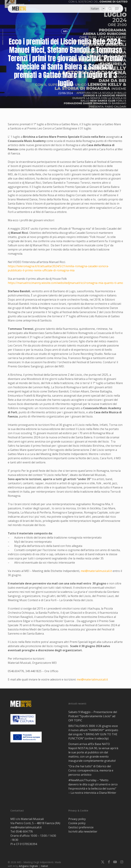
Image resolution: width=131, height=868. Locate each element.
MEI (65, 31)
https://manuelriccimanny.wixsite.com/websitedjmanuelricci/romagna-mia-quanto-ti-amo (65, 283)
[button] (117, 9)
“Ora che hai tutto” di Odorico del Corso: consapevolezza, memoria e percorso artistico (91, 770)
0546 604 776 (24, 831)
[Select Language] (98, 9)
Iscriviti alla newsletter (83, 831)
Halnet (44, 866)
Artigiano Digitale (28, 866)
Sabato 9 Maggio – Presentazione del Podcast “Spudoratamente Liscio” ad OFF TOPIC (93, 716)
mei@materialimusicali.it (96, 571)
